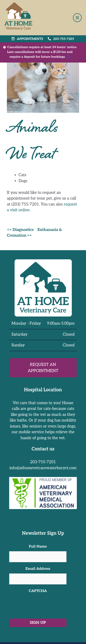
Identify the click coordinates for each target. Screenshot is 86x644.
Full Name (38, 547)
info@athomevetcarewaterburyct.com (43, 468)
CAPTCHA (38, 591)
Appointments (27, 39)
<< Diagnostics (20, 230)
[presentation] (44, 605)
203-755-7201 (61, 39)
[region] (43, 626)
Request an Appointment (43, 368)
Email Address (38, 569)
